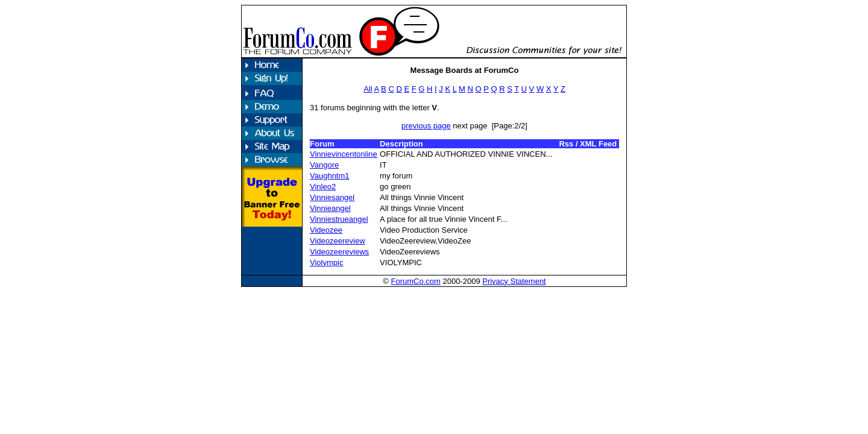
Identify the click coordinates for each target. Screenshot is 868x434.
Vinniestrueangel (339, 219)
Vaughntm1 (330, 176)
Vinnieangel (330, 208)
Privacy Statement (514, 281)
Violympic (326, 263)
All (368, 89)
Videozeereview (338, 241)
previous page (426, 126)
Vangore (324, 165)
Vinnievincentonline (344, 154)
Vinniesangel (332, 197)
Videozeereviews (339, 252)
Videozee (326, 230)
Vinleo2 (323, 187)
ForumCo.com (415, 281)
